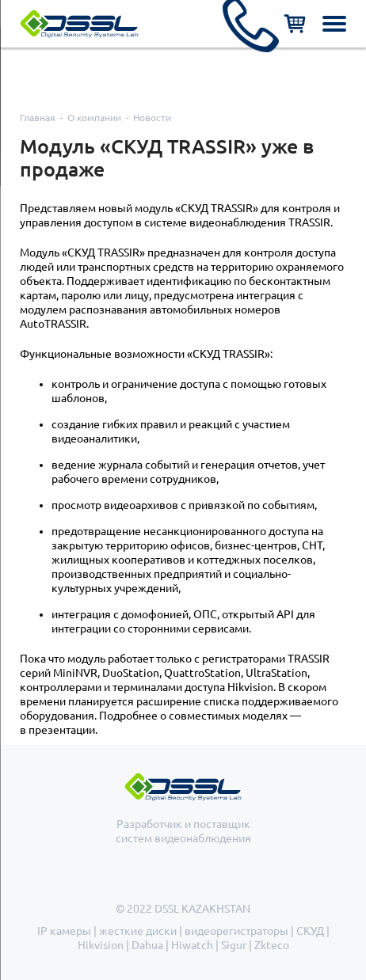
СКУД (310, 931)
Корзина (295, 24)
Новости (152, 118)
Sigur (234, 945)
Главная (38, 118)
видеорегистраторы (236, 931)
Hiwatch (192, 945)
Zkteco (272, 945)
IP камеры (64, 931)
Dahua (147, 945)
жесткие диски (138, 931)
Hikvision (101, 945)
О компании (94, 118)
